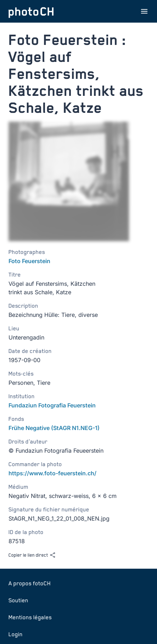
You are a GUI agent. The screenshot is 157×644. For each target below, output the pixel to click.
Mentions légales (30, 617)
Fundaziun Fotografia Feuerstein (52, 405)
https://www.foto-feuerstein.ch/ (52, 473)
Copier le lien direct (32, 555)
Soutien (18, 600)
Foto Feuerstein (29, 261)
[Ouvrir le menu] (144, 11)
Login (16, 634)
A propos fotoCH (30, 583)
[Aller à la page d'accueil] (31, 11)
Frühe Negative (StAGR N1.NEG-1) (54, 428)
